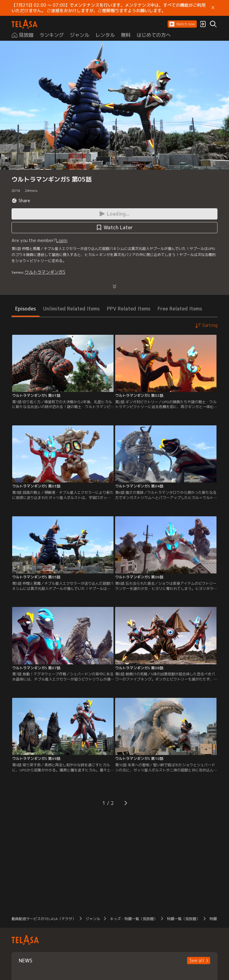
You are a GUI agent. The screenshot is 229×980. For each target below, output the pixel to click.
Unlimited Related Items (71, 309)
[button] (182, 24)
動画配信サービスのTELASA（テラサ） (44, 919)
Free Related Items (180, 309)
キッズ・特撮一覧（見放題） (134, 919)
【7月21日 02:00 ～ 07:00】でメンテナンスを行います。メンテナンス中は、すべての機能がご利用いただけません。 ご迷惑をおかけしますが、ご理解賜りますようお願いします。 (109, 8)
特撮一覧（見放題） (183, 919)
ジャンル (93, 919)
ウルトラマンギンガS (45, 272)
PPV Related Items (129, 309)
